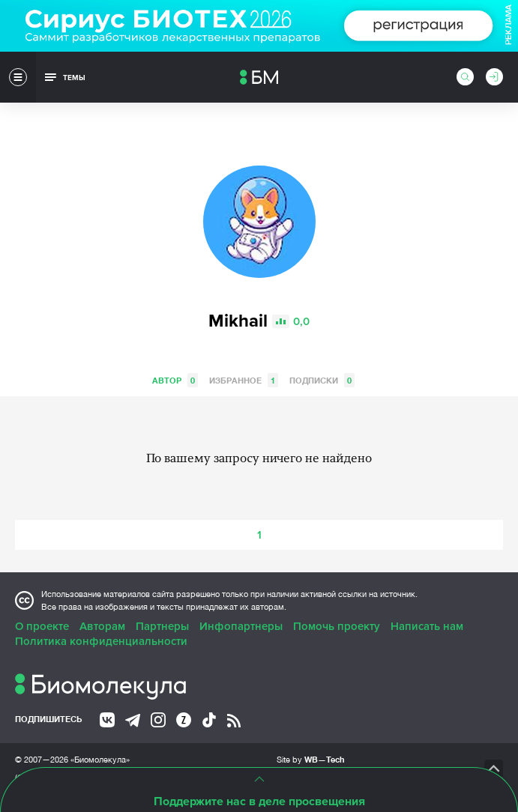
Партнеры (162, 626)
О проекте (42, 626)
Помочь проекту (337, 626)
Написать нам (427, 626)
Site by (311, 759)
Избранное (244, 380)
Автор (175, 380)
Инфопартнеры (241, 626)
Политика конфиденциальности (101, 641)
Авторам (102, 626)
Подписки (322, 380)
